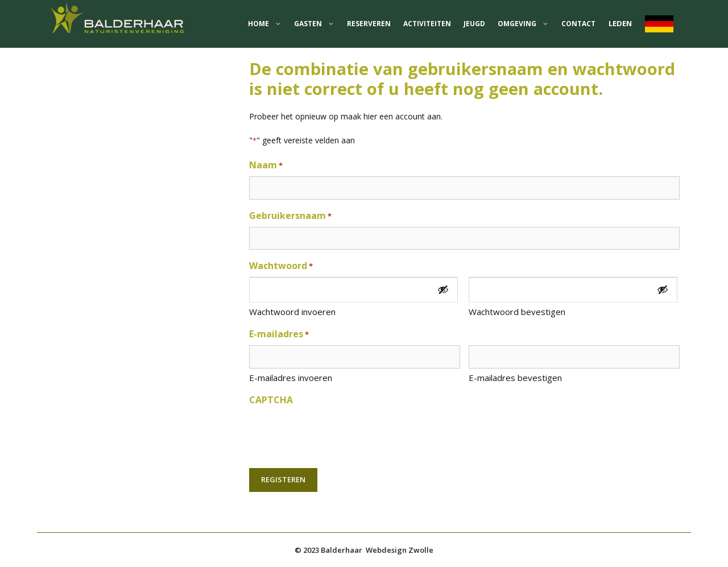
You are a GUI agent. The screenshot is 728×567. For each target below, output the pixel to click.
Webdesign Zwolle (400, 550)
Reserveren (369, 24)
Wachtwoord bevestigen (517, 312)
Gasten (317, 24)
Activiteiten (427, 24)
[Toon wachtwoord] (443, 290)
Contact (578, 24)
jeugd (474, 24)
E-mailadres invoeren (291, 378)
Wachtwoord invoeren (292, 312)
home (268, 24)
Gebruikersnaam (290, 216)
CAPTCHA (271, 400)
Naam (266, 165)
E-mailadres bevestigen (515, 378)
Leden (620, 23)
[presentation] (336, 433)
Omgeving (526, 24)
